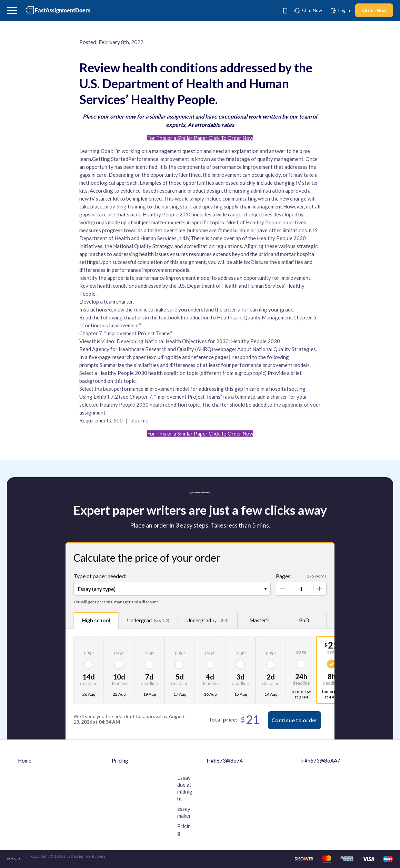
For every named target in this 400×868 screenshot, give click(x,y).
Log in (340, 10)
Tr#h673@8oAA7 (320, 760)
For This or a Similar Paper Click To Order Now (200, 138)
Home (25, 760)
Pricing (120, 760)
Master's (259, 620)
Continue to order (294, 720)
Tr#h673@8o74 (224, 760)
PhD (304, 620)
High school (96, 620)
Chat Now (308, 10)
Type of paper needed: (100, 576)
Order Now (374, 10)
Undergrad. (148, 620)
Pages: (284, 576)
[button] (12, 11)
